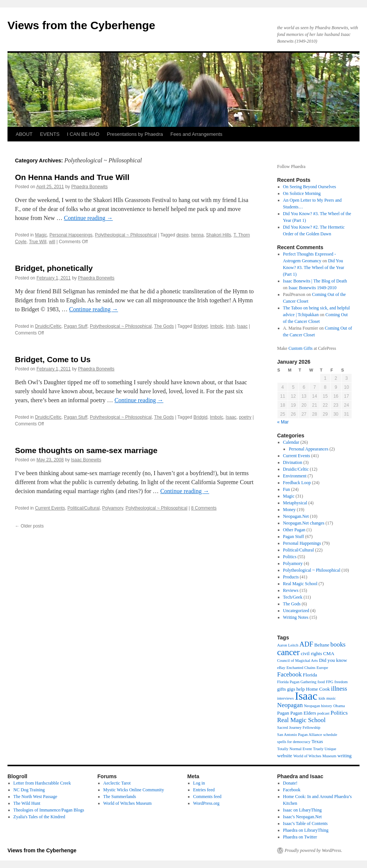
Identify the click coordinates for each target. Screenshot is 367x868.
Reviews (291, 590)
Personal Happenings (71, 235)
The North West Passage (35, 797)
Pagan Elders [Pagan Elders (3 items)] (303, 713)
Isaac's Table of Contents (305, 823)
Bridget (201, 326)
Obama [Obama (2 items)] (339, 706)
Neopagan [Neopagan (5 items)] (290, 705)
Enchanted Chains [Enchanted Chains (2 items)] (301, 668)
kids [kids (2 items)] (322, 698)
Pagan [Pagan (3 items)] (283, 713)
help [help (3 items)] (301, 689)
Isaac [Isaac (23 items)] (306, 696)
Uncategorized (296, 611)
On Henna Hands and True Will (72, 177)
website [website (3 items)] (285, 756)
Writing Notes (296, 617)
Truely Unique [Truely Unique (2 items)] (325, 749)
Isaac (242, 326)
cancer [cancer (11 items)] (288, 652)
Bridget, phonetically (54, 268)
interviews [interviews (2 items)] (285, 698)
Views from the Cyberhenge (81, 25)
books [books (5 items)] (338, 644)
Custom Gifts (300, 348)
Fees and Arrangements (196, 134)
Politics (290, 557)
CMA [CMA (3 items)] (329, 653)
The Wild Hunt (27, 803)
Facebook (292, 790)
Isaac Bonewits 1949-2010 (313, 288)
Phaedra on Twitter (300, 837)
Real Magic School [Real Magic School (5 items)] (301, 720)
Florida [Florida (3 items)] (310, 675)
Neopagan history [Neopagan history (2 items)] (318, 706)
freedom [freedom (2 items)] (341, 682)
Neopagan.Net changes (304, 523)
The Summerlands (120, 797)
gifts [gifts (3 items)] (281, 689)
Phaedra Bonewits (89, 187)
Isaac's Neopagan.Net (302, 817)
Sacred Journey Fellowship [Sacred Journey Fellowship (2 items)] (299, 728)
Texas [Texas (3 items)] (317, 741)
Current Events (50, 508)
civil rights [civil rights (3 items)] (311, 653)
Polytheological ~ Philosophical (126, 235)
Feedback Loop (297, 483)
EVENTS (50, 134)
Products (291, 577)
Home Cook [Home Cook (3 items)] (318, 689)
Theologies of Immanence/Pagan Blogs (49, 810)
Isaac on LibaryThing (302, 810)
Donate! (290, 783)
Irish (230, 326)
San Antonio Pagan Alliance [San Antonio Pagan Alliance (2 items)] (300, 735)
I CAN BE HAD (83, 134)
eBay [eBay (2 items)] (281, 668)
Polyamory (113, 508)
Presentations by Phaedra (135, 134)
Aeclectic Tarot (117, 783)
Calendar (291, 442)
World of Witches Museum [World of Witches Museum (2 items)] (315, 756)
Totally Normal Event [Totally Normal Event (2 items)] (295, 749)
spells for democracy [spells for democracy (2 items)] (294, 742)
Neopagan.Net (296, 516)
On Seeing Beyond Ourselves (310, 187)
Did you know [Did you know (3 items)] (333, 660)
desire (183, 235)
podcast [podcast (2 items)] (323, 713)
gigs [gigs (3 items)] (291, 689)
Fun (287, 489)
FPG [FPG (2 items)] (330, 682)
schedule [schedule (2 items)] (330, 735)
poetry (245, 417)
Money (289, 510)
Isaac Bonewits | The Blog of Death (315, 281)
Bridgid (201, 417)
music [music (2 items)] (331, 698)
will (52, 242)
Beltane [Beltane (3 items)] (322, 645)
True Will (38, 242)
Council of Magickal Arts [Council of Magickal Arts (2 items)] (298, 661)
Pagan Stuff (76, 326)
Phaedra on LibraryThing (306, 830)
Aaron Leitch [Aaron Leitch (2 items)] (288, 645)
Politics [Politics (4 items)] (339, 713)
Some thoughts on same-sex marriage (86, 450)
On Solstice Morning (302, 193)
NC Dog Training (29, 790)
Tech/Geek (293, 597)
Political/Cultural (84, 508)
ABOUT (24, 134)
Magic (41, 235)
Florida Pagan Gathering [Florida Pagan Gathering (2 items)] (297, 682)
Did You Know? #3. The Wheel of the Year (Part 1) (314, 268)
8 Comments (204, 508)
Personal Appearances (309, 449)
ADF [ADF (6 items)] (307, 644)
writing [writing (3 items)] (345, 756)
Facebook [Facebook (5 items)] (289, 674)
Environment (295, 476)
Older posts (29, 526)
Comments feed (207, 797)
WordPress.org (206, 803)
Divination (293, 462)
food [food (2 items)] (321, 682)
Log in (199, 783)
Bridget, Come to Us (53, 359)
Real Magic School (300, 584)
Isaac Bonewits (86, 460)
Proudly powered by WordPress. (313, 850)
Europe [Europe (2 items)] (322, 668)
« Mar (283, 422)
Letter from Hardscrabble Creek (42, 783)
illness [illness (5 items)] (339, 689)
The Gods (164, 326)
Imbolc (217, 326)
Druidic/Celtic (48, 326)
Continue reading (89, 218)
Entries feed (204, 790)
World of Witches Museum (128, 803)
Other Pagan (294, 530)
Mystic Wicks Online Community (134, 790)
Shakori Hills (219, 235)
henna (197, 235)
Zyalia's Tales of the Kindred (39, 817)
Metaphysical (295, 503)
